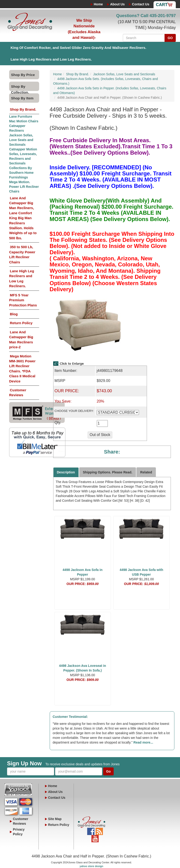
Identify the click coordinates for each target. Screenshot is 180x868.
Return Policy (21, 323)
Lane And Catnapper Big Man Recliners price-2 (21, 340)
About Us (117, 4)
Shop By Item (22, 98)
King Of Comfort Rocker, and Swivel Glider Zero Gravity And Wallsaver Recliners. (78, 48)
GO (170, 38)
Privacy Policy (19, 832)
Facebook (91, 830)
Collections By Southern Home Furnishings (21, 173)
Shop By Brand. (23, 109)
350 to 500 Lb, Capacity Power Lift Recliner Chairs (22, 254)
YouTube (95, 837)
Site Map (55, 819)
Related (146, 472)
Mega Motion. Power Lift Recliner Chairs (24, 187)
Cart (162, 5)
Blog (14, 314)
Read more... (143, 742)
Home (98, 4)
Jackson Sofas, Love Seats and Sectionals (21, 140)
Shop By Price (23, 75)
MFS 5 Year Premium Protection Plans (23, 300)
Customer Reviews (18, 392)
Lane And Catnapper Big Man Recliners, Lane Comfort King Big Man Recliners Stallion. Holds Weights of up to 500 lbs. (23, 218)
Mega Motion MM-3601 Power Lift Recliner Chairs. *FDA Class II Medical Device (22, 369)
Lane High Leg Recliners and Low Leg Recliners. (51, 59)
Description (66, 472)
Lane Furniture (21, 116)
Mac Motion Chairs (24, 121)
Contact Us (141, 4)
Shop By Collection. (20, 88)
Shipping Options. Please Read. (108, 472)
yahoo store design (92, 866)
